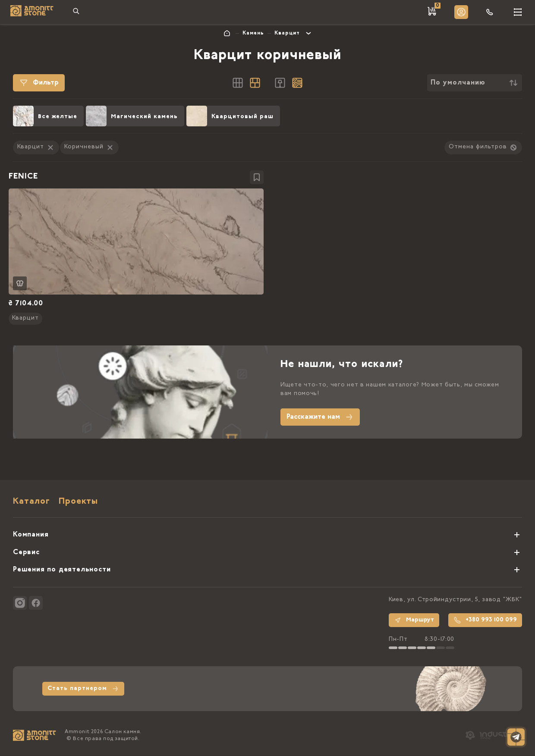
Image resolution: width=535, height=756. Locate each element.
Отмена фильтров (483, 147)
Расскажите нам (320, 417)
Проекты (78, 502)
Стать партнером (83, 689)
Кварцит (287, 33)
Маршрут (414, 620)
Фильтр (39, 83)
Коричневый (89, 147)
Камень (253, 33)
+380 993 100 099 (485, 620)
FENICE (23, 177)
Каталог (31, 502)
